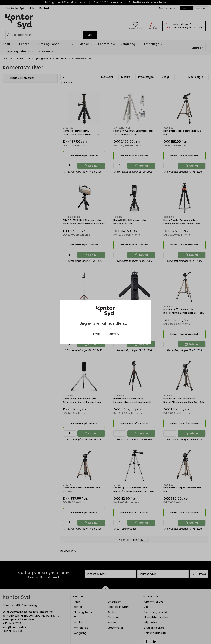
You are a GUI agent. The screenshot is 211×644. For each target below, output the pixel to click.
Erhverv (114, 334)
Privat (96, 334)
